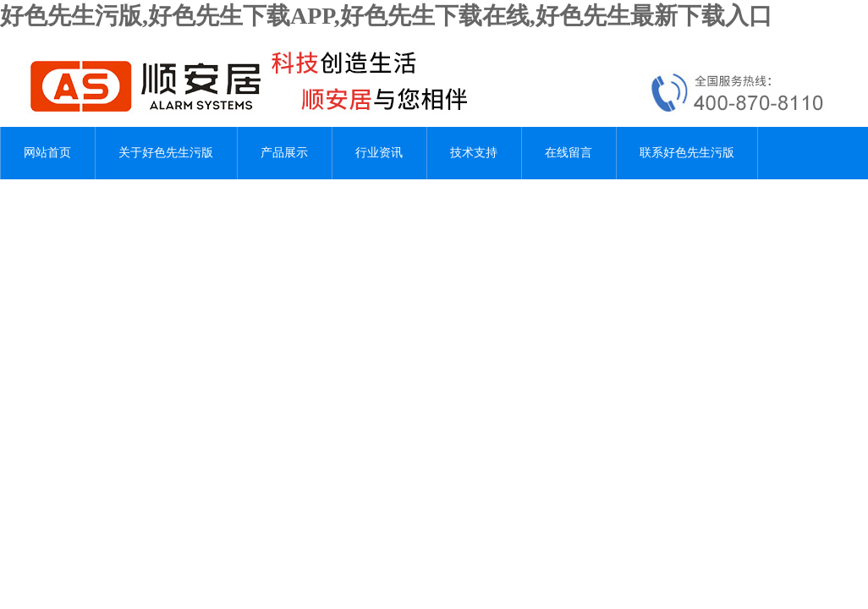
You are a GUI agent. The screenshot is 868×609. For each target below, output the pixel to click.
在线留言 (569, 153)
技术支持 (474, 153)
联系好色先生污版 (687, 153)
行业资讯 (379, 153)
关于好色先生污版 (166, 153)
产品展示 (284, 153)
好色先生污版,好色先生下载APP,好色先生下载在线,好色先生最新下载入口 (386, 16)
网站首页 (47, 153)
